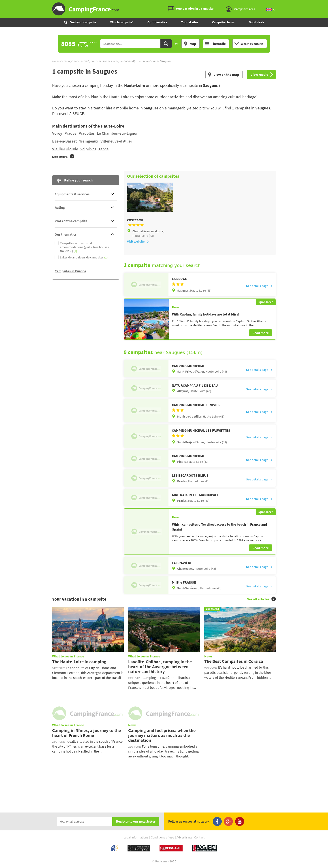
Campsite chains (223, 22)
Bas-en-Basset (65, 141)
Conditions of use (162, 838)
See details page (259, 286)
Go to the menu (323, 4)
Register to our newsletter (136, 822)
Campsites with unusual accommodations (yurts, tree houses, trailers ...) (85, 247)
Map (190, 44)
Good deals (256, 22)
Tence (103, 149)
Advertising (184, 838)
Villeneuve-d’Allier (116, 141)
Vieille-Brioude (65, 149)
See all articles (261, 599)
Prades (70, 133)
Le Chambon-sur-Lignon (118, 133)
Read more (261, 333)
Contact (199, 838)
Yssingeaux (89, 141)
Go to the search (327, 4)
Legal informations (136, 838)
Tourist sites (190, 22)
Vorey (57, 133)
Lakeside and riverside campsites (84, 257)
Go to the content (325, 4)
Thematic (215, 44)
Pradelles (87, 133)
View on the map (223, 75)
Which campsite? (122, 22)
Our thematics (157, 22)
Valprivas (88, 149)
